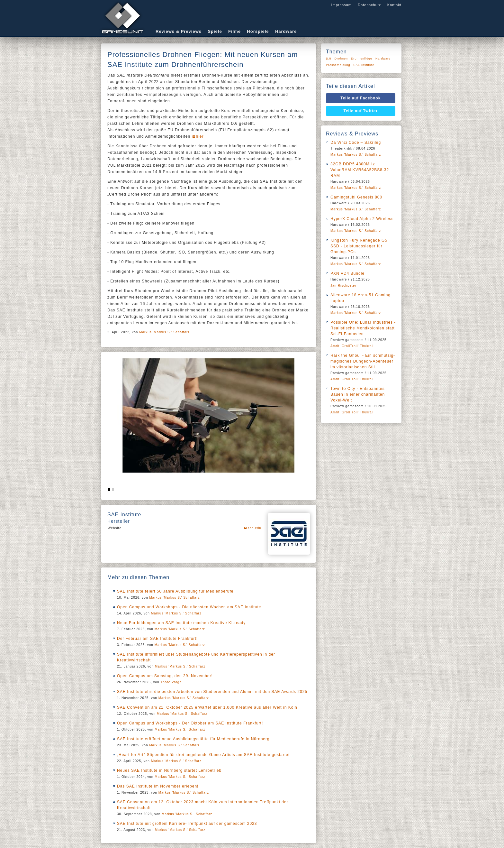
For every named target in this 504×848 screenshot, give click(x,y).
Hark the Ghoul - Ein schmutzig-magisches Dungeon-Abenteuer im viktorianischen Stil (363, 361)
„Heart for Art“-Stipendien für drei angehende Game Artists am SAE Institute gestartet (203, 755)
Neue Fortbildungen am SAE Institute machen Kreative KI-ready (181, 623)
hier (200, 136)
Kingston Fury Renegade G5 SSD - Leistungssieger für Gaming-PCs (359, 246)
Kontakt (394, 5)
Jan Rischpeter (343, 286)
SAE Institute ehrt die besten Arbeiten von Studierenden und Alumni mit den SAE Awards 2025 (212, 692)
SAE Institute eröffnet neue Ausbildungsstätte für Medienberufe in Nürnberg (193, 739)
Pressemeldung (338, 65)
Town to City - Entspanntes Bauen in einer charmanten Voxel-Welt (358, 394)
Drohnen (341, 59)
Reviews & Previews (179, 31)
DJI (329, 59)
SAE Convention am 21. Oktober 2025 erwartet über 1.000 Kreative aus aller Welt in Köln (207, 707)
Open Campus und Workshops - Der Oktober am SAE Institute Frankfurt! (190, 723)
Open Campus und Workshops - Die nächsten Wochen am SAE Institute (189, 607)
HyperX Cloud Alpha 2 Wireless (362, 219)
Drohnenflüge (362, 59)
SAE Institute (364, 65)
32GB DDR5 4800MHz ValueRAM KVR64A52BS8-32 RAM (360, 170)
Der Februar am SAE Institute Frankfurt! (157, 639)
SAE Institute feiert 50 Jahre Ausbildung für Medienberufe (175, 591)
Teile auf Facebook (360, 98)
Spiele (215, 31)
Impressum (341, 5)
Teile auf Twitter (361, 111)
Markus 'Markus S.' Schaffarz (164, 332)
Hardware (286, 31)
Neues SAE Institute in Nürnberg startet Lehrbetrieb (169, 770)
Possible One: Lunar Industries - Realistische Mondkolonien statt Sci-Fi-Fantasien (363, 328)
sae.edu (254, 528)
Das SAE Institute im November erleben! (158, 786)
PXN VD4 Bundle (347, 273)
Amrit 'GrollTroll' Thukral (352, 346)
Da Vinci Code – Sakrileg (356, 143)
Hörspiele (258, 31)
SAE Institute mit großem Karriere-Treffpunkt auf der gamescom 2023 (187, 824)
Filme (234, 31)
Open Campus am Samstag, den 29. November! (165, 676)
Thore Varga (171, 682)
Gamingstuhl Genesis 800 (356, 197)
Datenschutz (369, 5)
